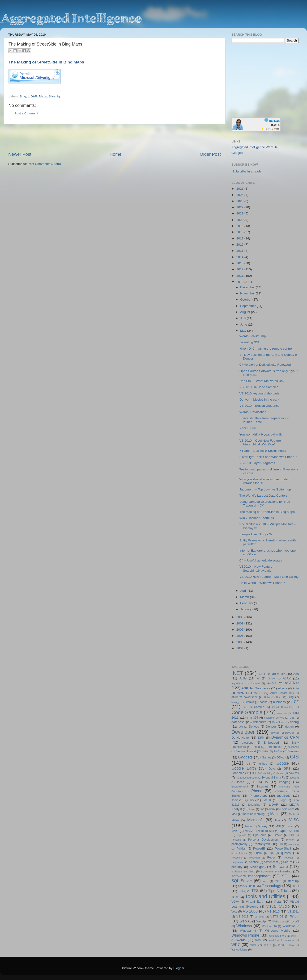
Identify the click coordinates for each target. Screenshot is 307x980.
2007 (240, 630)
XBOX (267, 945)
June (244, 325)
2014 (240, 257)
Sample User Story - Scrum (259, 534)
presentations (239, 853)
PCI (292, 835)
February (247, 603)
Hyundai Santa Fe (274, 778)
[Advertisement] (115, 138)
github (263, 764)
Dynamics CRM (285, 737)
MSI (278, 826)
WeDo (276, 921)
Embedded (271, 743)
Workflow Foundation (281, 940)
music (290, 826)
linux (272, 809)
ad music (279, 674)
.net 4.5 (263, 674)
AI (258, 678)
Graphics (238, 773)
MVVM (249, 831)
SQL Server (242, 881)
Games (266, 758)
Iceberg (294, 778)
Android (255, 683)
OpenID (242, 835)
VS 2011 (293, 912)
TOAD (235, 897)
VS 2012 (242, 917)
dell (241, 727)
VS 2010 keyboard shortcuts (260, 393)
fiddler (265, 751)
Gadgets (245, 757)
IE (254, 782)
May (244, 331)
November (248, 293)
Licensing (254, 805)
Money (263, 826)
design (290, 727)
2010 (240, 282)
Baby (267, 697)
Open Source (289, 831)
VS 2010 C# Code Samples (259, 387)
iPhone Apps (258, 796)
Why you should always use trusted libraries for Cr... (264, 481)
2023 (240, 201)
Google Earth (244, 768)
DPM (261, 738)
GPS (287, 769)
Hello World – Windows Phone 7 (262, 583)
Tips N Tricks (279, 891)
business (279, 702)
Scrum (288, 862)
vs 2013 (260, 917)
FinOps (278, 751)
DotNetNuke (240, 738)
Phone (290, 840)
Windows (244, 926)
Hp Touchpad (243, 778)
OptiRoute (260, 835)
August (246, 312)
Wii (297, 921)
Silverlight (56, 96)
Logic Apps (287, 809)
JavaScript (284, 796)
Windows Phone (245, 935)
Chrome (259, 707)
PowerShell (283, 848)
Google (283, 763)
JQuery (249, 800)
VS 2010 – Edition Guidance (260, 406)
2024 (240, 195)
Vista (277, 902)
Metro (235, 820)
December (248, 287)
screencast (271, 862)
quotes (286, 853)
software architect (243, 871)
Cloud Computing (283, 707)
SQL (286, 876)
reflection (255, 858)
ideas (241, 782)
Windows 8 (248, 931)
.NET (237, 673)
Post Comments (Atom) (44, 164)
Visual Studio (278, 906)
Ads (296, 674)
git (248, 764)
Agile (243, 678)
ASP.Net (292, 683)
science (254, 862)
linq (262, 809)
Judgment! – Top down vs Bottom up (265, 489)
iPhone (256, 791)
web (243, 921)
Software (280, 867)
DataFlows (278, 722)
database (238, 722)
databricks (259, 722)
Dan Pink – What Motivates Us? (262, 381)
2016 (240, 245)
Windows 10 (269, 926)
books (263, 702)
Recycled (237, 858)
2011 (240, 276)
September (248, 306)
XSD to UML (248, 428)
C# (296, 702)
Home (115, 154)
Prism (258, 853)
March (245, 597)
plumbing (294, 844)
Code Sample (247, 712)
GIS (294, 757)
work (258, 940)
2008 (240, 623)
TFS (255, 891)
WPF (254, 945)
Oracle (278, 835)
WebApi (261, 921)
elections (247, 743)
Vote (234, 912)
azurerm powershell (244, 697)
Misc (294, 819)
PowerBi (259, 848)
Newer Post (20, 154)
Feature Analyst (246, 751)
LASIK (267, 800)
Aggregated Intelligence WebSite (255, 147)
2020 (240, 220)
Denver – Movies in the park (259, 400)
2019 (240, 226)
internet (262, 786)
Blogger (179, 968)
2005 (240, 642)
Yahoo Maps (239, 950)
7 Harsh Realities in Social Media (263, 451)
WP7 (236, 945)
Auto (296, 688)
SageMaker (238, 862)
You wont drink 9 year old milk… (262, 434)
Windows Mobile (278, 931)
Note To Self (266, 831)
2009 (240, 617)
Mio (277, 820)
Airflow (271, 678)
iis (266, 782)
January (246, 609)
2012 (240, 269)
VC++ (235, 902)
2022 (240, 207)
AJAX (287, 678)
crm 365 (252, 718)
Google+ (237, 153)
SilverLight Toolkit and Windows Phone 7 (268, 457)
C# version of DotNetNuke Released (265, 365)
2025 (240, 189)
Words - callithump (253, 336)
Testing (242, 891)
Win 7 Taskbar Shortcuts (257, 518)
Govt (272, 769)
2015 (240, 251)
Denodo (254, 727)
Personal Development (263, 840)
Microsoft (255, 820)
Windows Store (277, 936)
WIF (287, 921)
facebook (294, 747)
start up (293, 881)
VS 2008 (250, 911)
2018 (240, 232)
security (237, 867)
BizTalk (249, 702)
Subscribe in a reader (247, 171)
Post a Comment (26, 113)
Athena (282, 688)
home (281, 773)
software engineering (276, 871)
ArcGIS (272, 683)
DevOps (290, 733)
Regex (271, 858)
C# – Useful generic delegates (261, 560)
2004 (240, 648)
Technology (271, 886)
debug (294, 722)
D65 (292, 718)
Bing (23, 96)
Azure (258, 693)
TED (296, 886)
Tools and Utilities (265, 896)
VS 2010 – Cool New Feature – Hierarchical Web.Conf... (262, 442)
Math (292, 814)
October (246, 299)
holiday (269, 773)
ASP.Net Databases (256, 688)
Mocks (249, 826)
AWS (240, 693)
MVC (235, 831)
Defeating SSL (250, 342)
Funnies (293, 751)
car (245, 707)
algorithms (237, 683)
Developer (243, 732)
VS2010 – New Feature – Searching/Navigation (257, 568)
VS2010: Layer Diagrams (257, 463)
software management (251, 876)
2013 (240, 263)
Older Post (210, 154)
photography (239, 844)
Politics (241, 849)
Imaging (285, 782)
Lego (283, 800)
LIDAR (33, 96)
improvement (240, 787)
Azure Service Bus (282, 693)
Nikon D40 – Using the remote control (266, 349)
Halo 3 (256, 773)
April (244, 591)
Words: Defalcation (253, 412)
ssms (265, 881)
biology (235, 702)
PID (281, 844)
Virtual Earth (255, 902)
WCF (294, 916)
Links (252, 809)
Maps (43, 96)
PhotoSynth (262, 844)
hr (256, 778)
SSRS (278, 881)
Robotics (289, 858)
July (243, 318)
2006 (240, 636)
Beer (279, 697)
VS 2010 (273, 911)
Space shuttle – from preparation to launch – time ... (264, 420)
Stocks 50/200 (247, 886)
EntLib (256, 747)
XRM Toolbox (286, 945)
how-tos (294, 773)
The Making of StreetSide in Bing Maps (46, 62)
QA (272, 853)
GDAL (281, 758)
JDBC (235, 800)
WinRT (295, 936)
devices (275, 733)
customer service (274, 718)
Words (241, 940)
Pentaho (236, 840)
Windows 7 (291, 926)
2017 (240, 238)
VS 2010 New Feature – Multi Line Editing (269, 577)
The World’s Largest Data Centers (264, 496)
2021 (240, 213)
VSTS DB (277, 917)
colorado (282, 713)
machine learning (254, 814)
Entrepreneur (274, 747)
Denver (271, 727)
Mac (234, 814)
